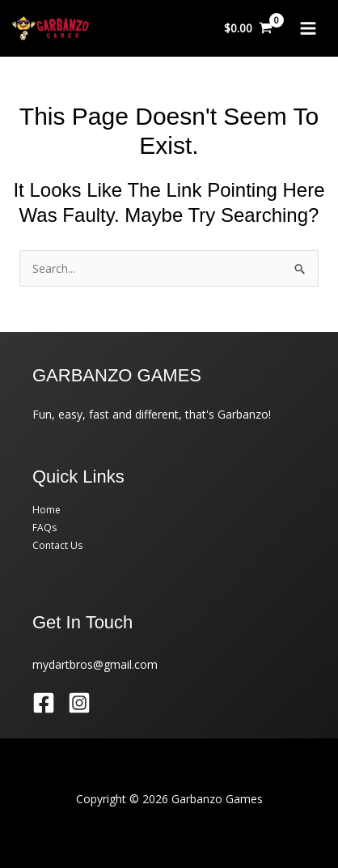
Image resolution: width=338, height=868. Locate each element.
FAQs (44, 528)
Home (46, 510)
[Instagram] (79, 703)
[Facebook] (44, 703)
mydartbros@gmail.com (95, 664)
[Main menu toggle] (308, 28)
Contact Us (57, 545)
